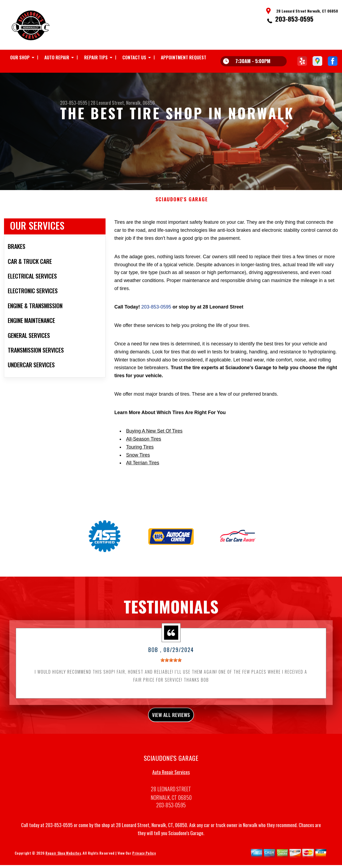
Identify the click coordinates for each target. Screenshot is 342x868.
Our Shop (20, 57)
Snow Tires (138, 480)
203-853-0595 (294, 19)
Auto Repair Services (171, 800)
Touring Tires (140, 472)
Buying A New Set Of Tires (154, 456)
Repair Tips (96, 57)
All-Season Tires (144, 464)
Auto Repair (57, 57)
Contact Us (134, 57)
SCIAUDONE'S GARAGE (182, 224)
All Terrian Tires (143, 488)
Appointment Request (184, 57)
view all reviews (171, 741)
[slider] (171, 685)
